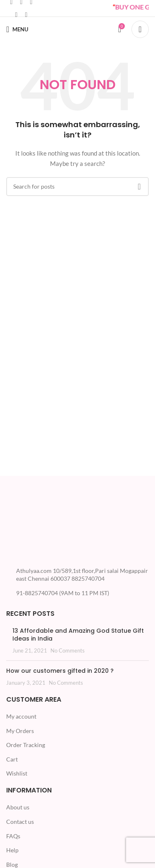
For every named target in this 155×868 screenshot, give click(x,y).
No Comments (68, 651)
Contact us (20, 822)
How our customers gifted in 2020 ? (60, 671)
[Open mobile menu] (17, 29)
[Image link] (37, 526)
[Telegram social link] (26, 14)
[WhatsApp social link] (16, 14)
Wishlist (17, 773)
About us (18, 807)
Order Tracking (26, 745)
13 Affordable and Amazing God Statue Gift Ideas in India (78, 635)
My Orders (20, 731)
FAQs (13, 836)
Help (12, 850)
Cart (12, 759)
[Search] (140, 29)
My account (21, 716)
